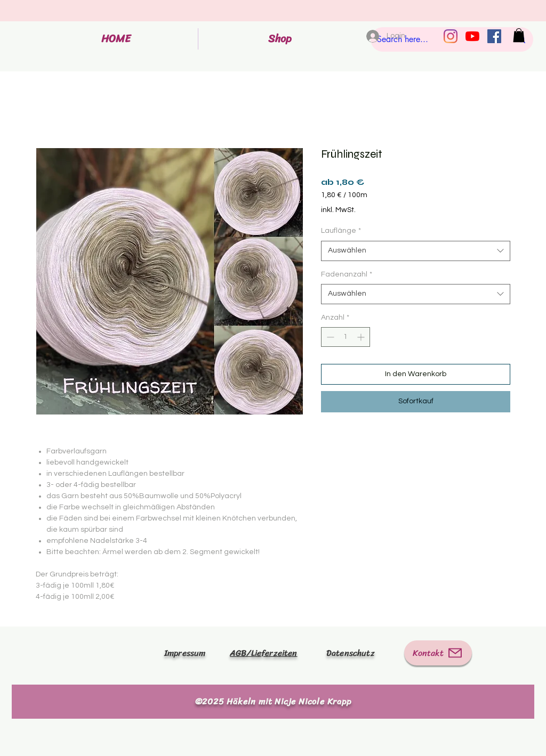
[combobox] (416, 251)
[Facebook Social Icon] (494, 36)
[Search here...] (436, 39)
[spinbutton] (346, 337)
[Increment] (362, 337)
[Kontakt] (438, 653)
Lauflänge (341, 231)
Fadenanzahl (347, 274)
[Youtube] (472, 36)
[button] (519, 35)
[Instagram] (451, 36)
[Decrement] (329, 337)
